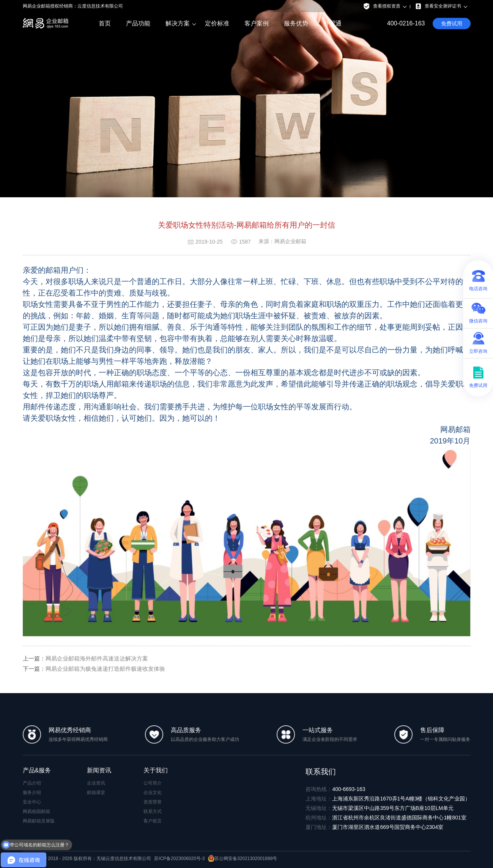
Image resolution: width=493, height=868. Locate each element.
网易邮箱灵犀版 (39, 821)
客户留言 (153, 821)
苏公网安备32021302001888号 (243, 859)
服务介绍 (32, 793)
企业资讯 (96, 783)
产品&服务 (37, 770)
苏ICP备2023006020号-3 (179, 859)
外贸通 (332, 23)
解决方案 (178, 24)
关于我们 (156, 770)
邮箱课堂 (96, 793)
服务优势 (296, 23)
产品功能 (138, 23)
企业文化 (153, 793)
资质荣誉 (153, 802)
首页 (105, 23)
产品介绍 (32, 783)
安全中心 (32, 802)
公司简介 (153, 783)
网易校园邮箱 (36, 811)
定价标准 (217, 23)
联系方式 (153, 811)
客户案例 (257, 23)
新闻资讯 (99, 770)
